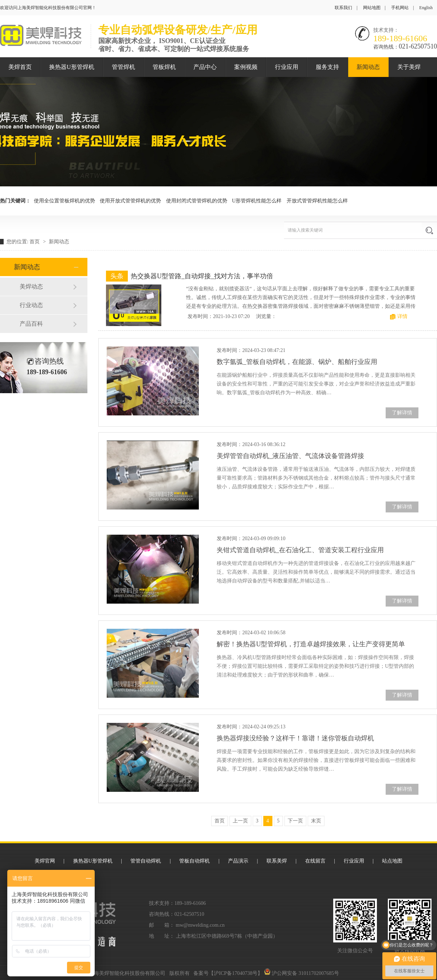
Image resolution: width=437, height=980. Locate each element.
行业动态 (31, 305)
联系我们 (343, 8)
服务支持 (327, 67)
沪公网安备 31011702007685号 (302, 973)
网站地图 (372, 8)
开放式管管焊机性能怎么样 (317, 201)
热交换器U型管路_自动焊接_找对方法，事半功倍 (202, 276)
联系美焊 (277, 861)
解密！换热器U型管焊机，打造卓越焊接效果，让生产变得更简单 (311, 644)
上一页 (240, 821)
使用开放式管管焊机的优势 (130, 201)
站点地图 (392, 861)
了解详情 (402, 413)
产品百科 (31, 324)
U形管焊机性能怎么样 (257, 201)
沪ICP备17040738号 (236, 973)
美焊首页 (20, 67)
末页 (316, 821)
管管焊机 (123, 67)
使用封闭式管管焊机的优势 (197, 201)
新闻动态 (368, 67)
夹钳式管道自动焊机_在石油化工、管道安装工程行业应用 (300, 550)
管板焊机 (164, 67)
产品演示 (238, 861)
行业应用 (287, 67)
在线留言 (315, 861)
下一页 (295, 821)
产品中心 (205, 67)
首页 (35, 242)
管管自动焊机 (146, 861)
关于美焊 (409, 67)
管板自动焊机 (194, 861)
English (426, 8)
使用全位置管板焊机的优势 (64, 201)
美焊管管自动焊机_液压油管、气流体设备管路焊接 (290, 456)
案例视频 (246, 67)
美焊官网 (45, 861)
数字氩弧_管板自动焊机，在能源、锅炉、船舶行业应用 (297, 362)
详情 (402, 316)
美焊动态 (31, 286)
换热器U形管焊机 (72, 67)
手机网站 (400, 8)
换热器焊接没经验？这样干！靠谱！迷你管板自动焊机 (295, 738)
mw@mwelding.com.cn (200, 925)
